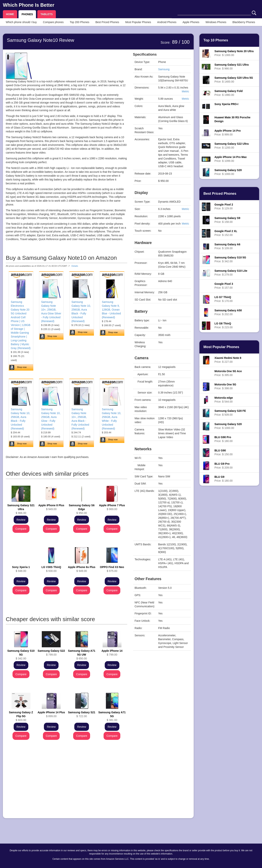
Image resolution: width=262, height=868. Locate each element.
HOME (10, 14)
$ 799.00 (51, 653)
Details (75, 266)
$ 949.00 (51, 507)
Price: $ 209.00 (223, 466)
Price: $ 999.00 (228, 133)
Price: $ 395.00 (228, 373)
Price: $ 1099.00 (231, 159)
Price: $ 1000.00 (228, 172)
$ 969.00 (112, 507)
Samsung (164, 69)
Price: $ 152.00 (226, 233)
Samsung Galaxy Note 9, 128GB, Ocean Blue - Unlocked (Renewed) (111, 310)
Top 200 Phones (80, 22)
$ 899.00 (51, 714)
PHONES (27, 14)
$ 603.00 (21, 716)
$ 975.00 (112, 569)
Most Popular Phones (138, 22)
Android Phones (167, 22)
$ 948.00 (21, 569)
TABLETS (47, 14)
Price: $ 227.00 (228, 360)
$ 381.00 (112, 716)
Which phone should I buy (21, 22)
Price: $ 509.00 (230, 413)
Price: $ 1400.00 (234, 80)
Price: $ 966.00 (231, 67)
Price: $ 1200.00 (231, 146)
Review (21, 520)
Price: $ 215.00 (223, 325)
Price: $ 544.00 (224, 400)
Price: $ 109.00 (227, 246)
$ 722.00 (82, 714)
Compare (21, 529)
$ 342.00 (21, 655)
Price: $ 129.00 (224, 206)
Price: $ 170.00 (223, 299)
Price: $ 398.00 (225, 386)
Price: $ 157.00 (224, 286)
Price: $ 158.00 (227, 220)
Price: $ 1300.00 (234, 53)
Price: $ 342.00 (230, 259)
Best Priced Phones (107, 22)
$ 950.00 (82, 509)
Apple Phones (191, 22)
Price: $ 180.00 (223, 439)
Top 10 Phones (216, 40)
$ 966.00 (21, 509)
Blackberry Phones (244, 22)
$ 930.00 (51, 569)
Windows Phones (216, 22)
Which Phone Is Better (29, 5)
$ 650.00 (82, 655)
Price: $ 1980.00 (229, 93)
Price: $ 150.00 (223, 452)
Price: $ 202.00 (228, 312)
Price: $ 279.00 (231, 273)
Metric (185, 91)
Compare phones (53, 22)
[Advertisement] (67, 788)
